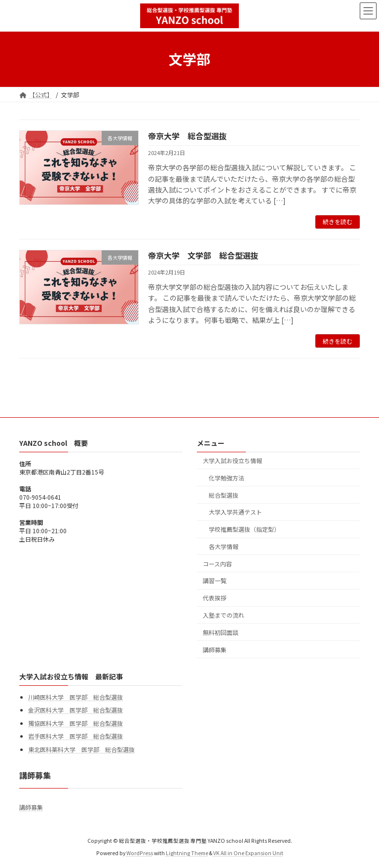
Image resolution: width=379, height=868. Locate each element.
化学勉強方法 (227, 478)
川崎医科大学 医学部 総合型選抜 (76, 697)
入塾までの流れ (224, 615)
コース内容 (217, 564)
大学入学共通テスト (235, 512)
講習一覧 (215, 581)
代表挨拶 (215, 598)
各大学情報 (224, 546)
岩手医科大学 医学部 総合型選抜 (76, 736)
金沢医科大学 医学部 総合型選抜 (76, 710)
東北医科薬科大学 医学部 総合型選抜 (81, 749)
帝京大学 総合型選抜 (188, 136)
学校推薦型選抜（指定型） (244, 530)
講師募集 (215, 650)
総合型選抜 (224, 495)
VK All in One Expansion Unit (248, 853)
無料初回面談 (221, 632)
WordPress (140, 853)
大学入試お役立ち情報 (232, 460)
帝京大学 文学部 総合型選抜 (203, 255)
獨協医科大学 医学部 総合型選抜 (76, 723)
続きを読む (338, 221)
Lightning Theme (187, 853)
